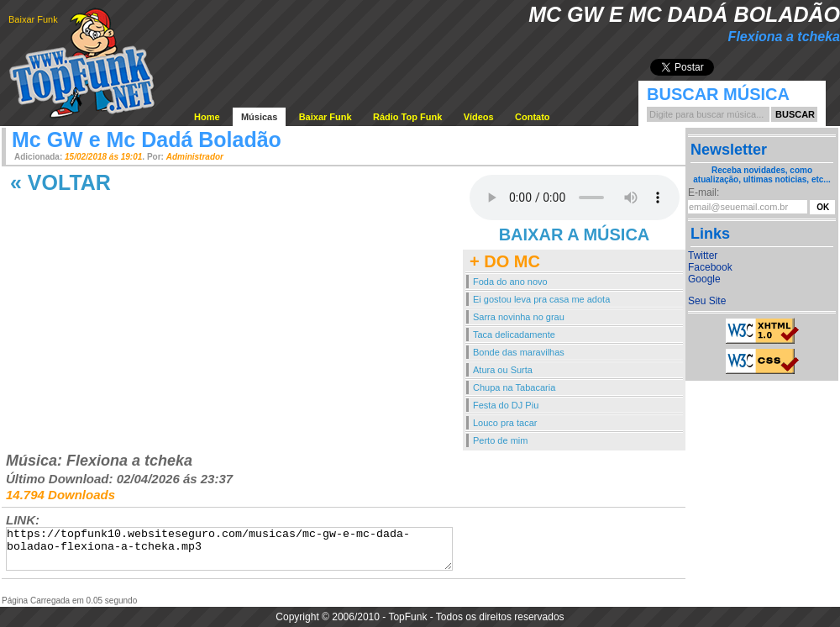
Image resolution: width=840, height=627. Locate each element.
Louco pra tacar (505, 423)
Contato (533, 117)
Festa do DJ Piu (506, 405)
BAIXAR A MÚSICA (575, 234)
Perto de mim (500, 440)
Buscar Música (718, 94)
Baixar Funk (33, 19)
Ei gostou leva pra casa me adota (541, 299)
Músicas (259, 117)
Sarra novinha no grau (519, 317)
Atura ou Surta (503, 370)
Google (704, 279)
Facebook (710, 267)
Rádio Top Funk (407, 117)
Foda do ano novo (510, 282)
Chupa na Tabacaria (514, 387)
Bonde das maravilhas (519, 352)
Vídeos (479, 117)
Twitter (703, 256)
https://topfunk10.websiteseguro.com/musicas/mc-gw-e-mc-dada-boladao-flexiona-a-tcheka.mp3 (229, 549)
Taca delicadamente (514, 335)
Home (207, 117)
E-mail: (703, 192)
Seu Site (707, 301)
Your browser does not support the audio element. (575, 198)
